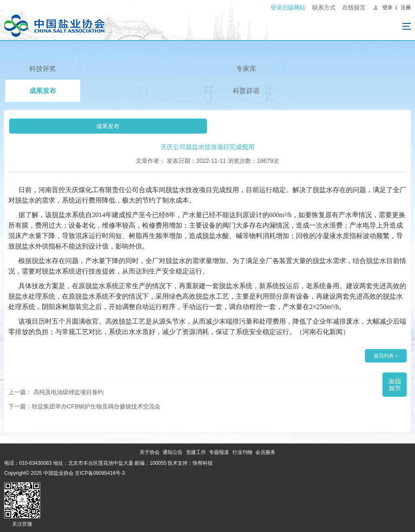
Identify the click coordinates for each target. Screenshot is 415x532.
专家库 (246, 69)
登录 (387, 8)
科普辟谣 (246, 91)
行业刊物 (242, 452)
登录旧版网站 (288, 8)
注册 (406, 8)
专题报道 (219, 452)
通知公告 (173, 452)
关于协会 (150, 452)
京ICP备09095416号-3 (100, 473)
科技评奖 (43, 69)
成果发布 (43, 91)
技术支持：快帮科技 (190, 463)
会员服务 (265, 452)
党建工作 (196, 452)
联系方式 (324, 8)
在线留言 (354, 8)
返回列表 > (386, 356)
